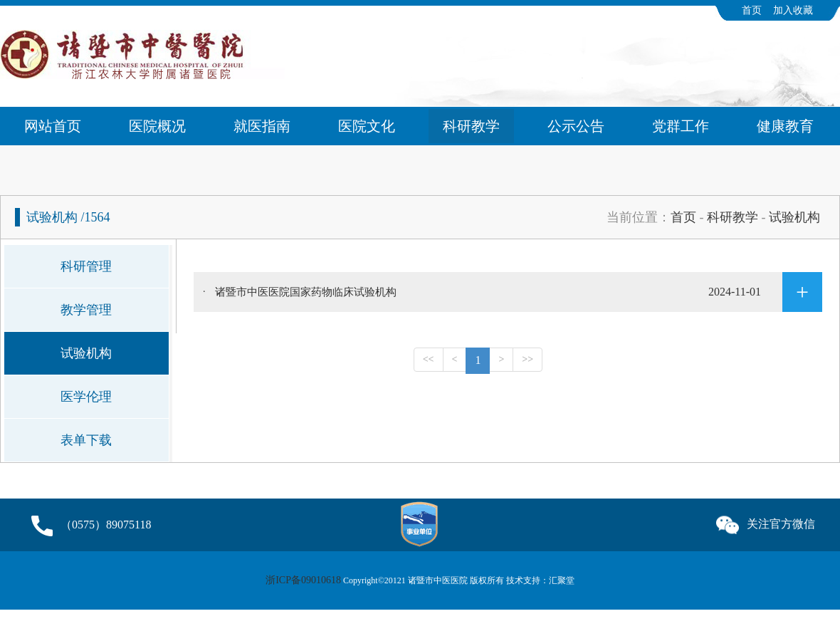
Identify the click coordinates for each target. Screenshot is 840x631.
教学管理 (86, 310)
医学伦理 (86, 397)
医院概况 (157, 126)
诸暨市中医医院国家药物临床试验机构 (519, 292)
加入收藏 (793, 10)
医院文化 (367, 126)
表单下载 (86, 440)
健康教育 (785, 126)
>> (527, 359)
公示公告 (576, 126)
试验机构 (794, 217)
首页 (752, 10)
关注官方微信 (766, 522)
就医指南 (262, 126)
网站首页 (53, 126)
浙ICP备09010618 (303, 580)
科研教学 (471, 126)
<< (429, 359)
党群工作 (681, 126)
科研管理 (86, 266)
